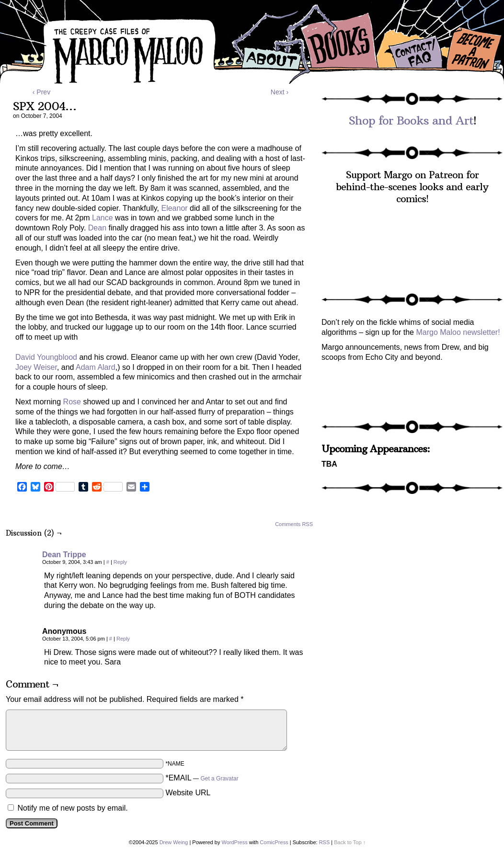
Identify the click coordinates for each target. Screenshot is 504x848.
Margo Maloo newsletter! (458, 332)
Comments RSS (294, 524)
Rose (72, 402)
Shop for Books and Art (411, 120)
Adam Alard (96, 367)
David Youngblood (46, 357)
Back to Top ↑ (350, 842)
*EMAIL (202, 778)
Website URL (188, 793)
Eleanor (174, 208)
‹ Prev (41, 92)
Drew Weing (174, 842)
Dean (97, 228)
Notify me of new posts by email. (72, 808)
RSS (325, 842)
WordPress (234, 842)
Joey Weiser (36, 367)
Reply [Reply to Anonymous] (123, 639)
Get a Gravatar (219, 779)
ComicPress (274, 842)
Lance (103, 218)
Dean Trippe (64, 555)
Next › (280, 92)
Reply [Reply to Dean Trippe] (120, 562)
